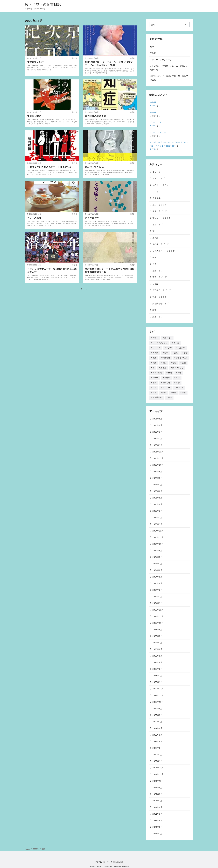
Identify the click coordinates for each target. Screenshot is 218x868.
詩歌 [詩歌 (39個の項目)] (184, 391)
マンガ (156, 192)
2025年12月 (158, 450)
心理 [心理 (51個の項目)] (174, 362)
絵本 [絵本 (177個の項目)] (155, 386)
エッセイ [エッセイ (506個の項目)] (168, 338)
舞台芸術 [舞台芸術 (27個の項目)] (180, 386)
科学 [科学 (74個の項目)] (178, 381)
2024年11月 (158, 536)
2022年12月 (158, 687)
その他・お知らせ (161, 185)
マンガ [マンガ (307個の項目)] (176, 343)
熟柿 (152, 47)
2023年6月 (157, 647)
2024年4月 (157, 582)
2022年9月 (157, 707)
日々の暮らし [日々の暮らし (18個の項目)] (178, 367)
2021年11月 (158, 772)
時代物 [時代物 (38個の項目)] (155, 376)
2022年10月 (158, 700)
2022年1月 (157, 759)
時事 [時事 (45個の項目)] (180, 372)
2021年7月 (157, 799)
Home (28, 847)
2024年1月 (157, 601)
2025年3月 (157, 509)
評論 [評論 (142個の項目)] (174, 391)
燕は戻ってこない (94, 167)
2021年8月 (157, 792)
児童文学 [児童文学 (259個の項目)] (182, 347)
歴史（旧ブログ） (161, 271)
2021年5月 (157, 812)
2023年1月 (157, 680)
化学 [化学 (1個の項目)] (166, 352)
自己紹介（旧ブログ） (163, 290)
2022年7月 (157, 720)
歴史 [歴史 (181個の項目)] (155, 381)
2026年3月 (157, 430)
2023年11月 (158, 615)
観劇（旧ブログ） (161, 297)
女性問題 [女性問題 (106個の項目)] (166, 357)
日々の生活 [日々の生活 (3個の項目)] (157, 372)
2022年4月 (157, 740)
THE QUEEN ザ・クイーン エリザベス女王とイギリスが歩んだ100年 (109, 64)
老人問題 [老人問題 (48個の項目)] (166, 386)
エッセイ (157, 172)
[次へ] (86, 289)
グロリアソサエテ (158, 122)
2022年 (36, 847)
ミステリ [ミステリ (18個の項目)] (156, 347)
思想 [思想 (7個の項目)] (184, 362)
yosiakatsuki (108, 864)
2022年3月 (157, 746)
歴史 (155, 264)
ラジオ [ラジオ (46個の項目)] (169, 347)
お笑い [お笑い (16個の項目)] (155, 338)
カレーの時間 (34, 218)
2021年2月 (157, 832)
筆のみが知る (34, 116)
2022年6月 (157, 726)
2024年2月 (157, 595)
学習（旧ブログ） (161, 211)
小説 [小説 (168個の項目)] (164, 362)
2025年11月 (158, 457)
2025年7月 (157, 483)
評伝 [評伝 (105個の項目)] (164, 391)
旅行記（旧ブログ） (162, 244)
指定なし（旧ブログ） (163, 218)
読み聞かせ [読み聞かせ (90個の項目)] (157, 396)
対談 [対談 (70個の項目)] (155, 362)
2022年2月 (157, 753)
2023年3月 (157, 667)
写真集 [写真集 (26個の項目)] (155, 352)
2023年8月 (157, 634)
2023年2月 (157, 674)
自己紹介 (157, 284)
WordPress (125, 864)
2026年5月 (157, 417)
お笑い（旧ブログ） (162, 178)
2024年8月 (157, 555)
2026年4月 (157, 424)
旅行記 (156, 238)
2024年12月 (158, 529)
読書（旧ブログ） (161, 317)
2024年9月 (157, 549)
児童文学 (157, 198)
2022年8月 (157, 713)
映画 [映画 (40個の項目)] (170, 372)
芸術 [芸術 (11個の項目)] (155, 391)
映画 (155, 257)
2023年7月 (157, 641)
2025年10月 (158, 463)
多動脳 (153, 102)
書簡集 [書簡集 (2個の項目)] (167, 376)
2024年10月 (158, 542)
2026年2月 (157, 437)
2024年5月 (157, 575)
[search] (186, 25)
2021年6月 (157, 805)
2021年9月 (157, 786)
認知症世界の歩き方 (95, 116)
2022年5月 (157, 733)
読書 (155, 310)
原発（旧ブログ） (161, 205)
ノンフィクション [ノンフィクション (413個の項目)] (160, 343)
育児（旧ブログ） (161, 277)
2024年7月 (157, 562)
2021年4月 (157, 819)
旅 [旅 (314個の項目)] (154, 367)
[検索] (169, 25)
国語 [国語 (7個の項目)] (155, 357)
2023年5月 (157, 654)
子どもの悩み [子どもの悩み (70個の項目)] (181, 357)
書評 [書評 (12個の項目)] (178, 376)
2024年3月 (157, 588)
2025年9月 (157, 470)
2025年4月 (157, 503)
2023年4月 (157, 661)
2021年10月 (158, 779)
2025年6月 (157, 489)
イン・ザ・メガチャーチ (161, 60)
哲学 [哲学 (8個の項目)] (186, 352)
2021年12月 (158, 766)
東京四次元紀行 (36, 62)
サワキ (153, 106)
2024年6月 (157, 568)
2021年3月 (157, 825)
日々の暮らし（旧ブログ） (165, 251)
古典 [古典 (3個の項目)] (176, 352)
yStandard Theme (95, 864)
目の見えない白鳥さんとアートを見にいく (50, 167)
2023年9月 (157, 628)
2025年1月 (157, 522)
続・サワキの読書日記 (43, 4)
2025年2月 (157, 516)
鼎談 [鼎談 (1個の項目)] (170, 396)
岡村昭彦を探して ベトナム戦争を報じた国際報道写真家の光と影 (110, 270)
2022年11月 (158, 694)
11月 (44, 847)
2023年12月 (158, 608)
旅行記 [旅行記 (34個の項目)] (163, 367)
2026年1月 (157, 443)
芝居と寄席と (92, 218)
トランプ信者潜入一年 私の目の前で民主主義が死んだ (52, 270)
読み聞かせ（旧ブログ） (164, 304)
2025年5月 (157, 496)
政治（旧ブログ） (161, 224)
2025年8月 (157, 476)
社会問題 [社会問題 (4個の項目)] (166, 381)
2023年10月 (158, 621)
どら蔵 (153, 53)
